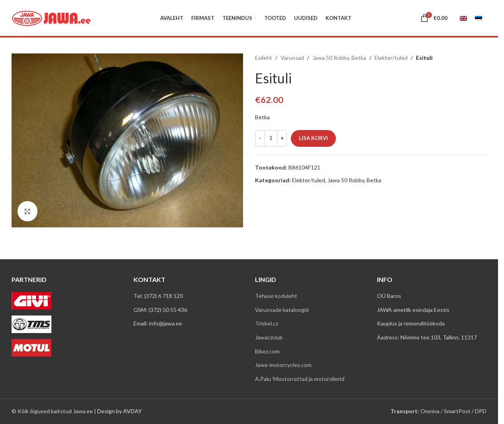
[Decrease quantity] (260, 138)
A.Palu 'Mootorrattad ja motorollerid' (300, 379)
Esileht (264, 58)
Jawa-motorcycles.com (283, 365)
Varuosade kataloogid (282, 310)
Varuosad (292, 58)
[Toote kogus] (271, 138)
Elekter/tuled (391, 58)
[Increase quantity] (282, 138)
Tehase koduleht (276, 296)
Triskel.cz (267, 323)
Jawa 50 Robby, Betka (339, 58)
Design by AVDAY (120, 411)
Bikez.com (267, 351)
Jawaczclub (269, 337)
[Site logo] (51, 17)
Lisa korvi (313, 138)
